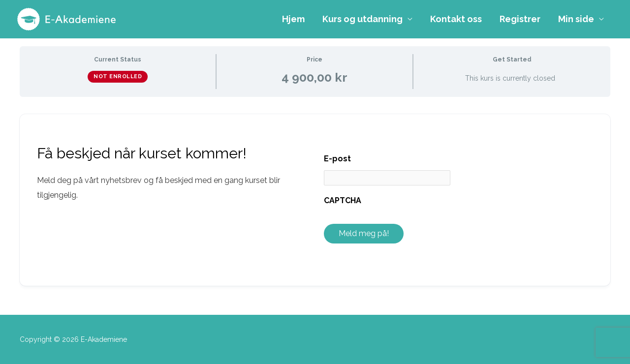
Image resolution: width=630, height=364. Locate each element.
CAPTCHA (343, 200)
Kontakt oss (456, 19)
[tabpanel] (315, 200)
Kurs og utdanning (362, 19)
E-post (337, 159)
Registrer (520, 19)
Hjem (293, 19)
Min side (576, 19)
